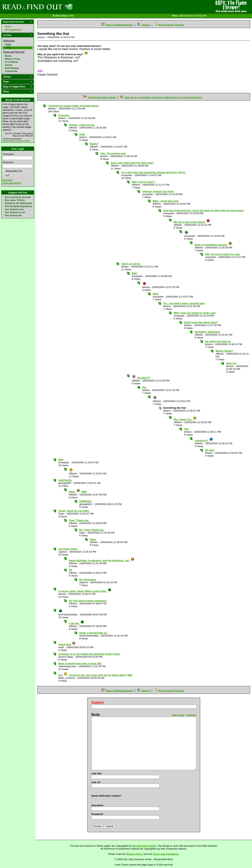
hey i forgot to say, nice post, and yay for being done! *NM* (96, 675)
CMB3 (8, 48)
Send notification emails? (106, 796)
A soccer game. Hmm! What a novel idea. (85, 591)
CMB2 (8, 45)
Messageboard (13, 30)
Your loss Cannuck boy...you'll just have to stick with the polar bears (203, 210)
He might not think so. (218, 341)
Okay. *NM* (78, 492)
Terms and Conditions (166, 854)
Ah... (145, 387)
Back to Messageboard (119, 25)
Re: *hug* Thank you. (92, 530)
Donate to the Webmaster (18, 203)
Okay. (93, 539)
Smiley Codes (178, 715)
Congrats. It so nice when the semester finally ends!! (89, 654)
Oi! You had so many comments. (88, 601)
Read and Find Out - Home (57, 7)
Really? (94, 144)
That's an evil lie (131, 264)
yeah (82, 134)
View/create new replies (102, 97)
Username (8, 154)
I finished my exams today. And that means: (73, 106)
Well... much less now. (166, 201)
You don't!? (141, 378)
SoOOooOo (65, 480)
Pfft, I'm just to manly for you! (223, 254)
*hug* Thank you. (79, 520)
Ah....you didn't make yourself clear (184, 303)
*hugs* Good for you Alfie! (74, 511)
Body (96, 715)
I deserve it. (204, 441)
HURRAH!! (85, 501)
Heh (187, 429)
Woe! (156, 294)
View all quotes (9, 141)
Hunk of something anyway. (213, 245)
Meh (61, 460)
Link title (96, 773)
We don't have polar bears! (192, 222)
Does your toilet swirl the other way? (132, 163)
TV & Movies (12, 62)
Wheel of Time (12, 59)
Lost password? (12, 183)
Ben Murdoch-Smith (144, 846)
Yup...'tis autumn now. (113, 153)
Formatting (191, 715)
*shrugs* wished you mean (158, 191)
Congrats (64, 115)
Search (146, 25)
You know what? (68, 549)
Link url (96, 782)
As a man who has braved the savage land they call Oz (153, 172)
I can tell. (76, 623)
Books (8, 56)
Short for (231, 363)
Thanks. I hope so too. (82, 125)
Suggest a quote (23, 141)
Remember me (14, 171)
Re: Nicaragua (88, 580)
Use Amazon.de (13, 215)
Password (8, 162)
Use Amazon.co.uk (15, 212)
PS (70, 570)
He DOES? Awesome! (207, 332)
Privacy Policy (135, 854)
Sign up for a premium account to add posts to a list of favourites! (163, 97)
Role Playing (12, 68)
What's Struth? (224, 351)
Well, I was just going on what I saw (195, 313)
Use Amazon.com (14, 209)
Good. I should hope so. (93, 633)
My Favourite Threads (171, 25)
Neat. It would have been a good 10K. (80, 663)
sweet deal (67, 644)
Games (9, 65)
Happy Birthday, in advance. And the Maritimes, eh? (102, 560)
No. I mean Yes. (185, 419)
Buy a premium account (18, 197)
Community (11, 71)
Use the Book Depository (18, 206)
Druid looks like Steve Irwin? (201, 322)
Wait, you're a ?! (143, 182)
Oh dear (210, 450)
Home (8, 27)
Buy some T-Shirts (15, 200)
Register (7, 180)
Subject (98, 703)
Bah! (134, 273)
